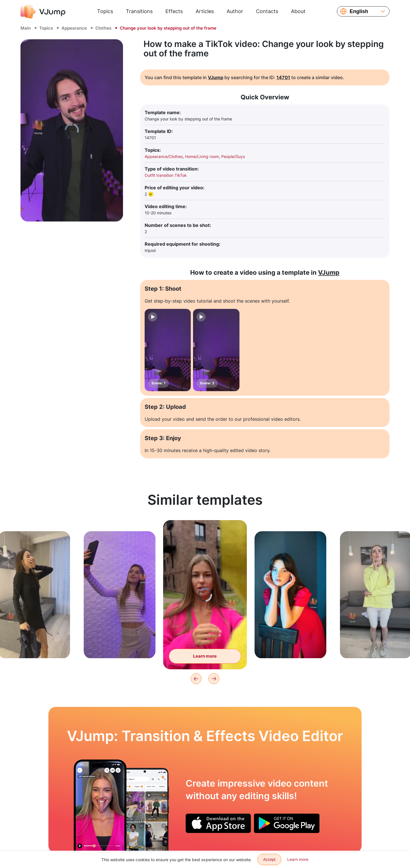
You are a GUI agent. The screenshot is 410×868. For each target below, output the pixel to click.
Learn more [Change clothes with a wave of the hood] (205, 657)
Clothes (103, 28)
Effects (174, 11)
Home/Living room (202, 156)
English (359, 11)
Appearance (74, 28)
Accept (269, 859)
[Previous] (196, 679)
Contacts (267, 11)
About (298, 11)
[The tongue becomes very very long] (100, 806)
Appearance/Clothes (164, 156)
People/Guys (233, 156)
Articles (205, 11)
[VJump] (43, 11)
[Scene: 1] (168, 350)
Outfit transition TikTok (166, 175)
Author (235, 11)
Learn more (298, 859)
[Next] (214, 679)
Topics (105, 11)
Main (26, 28)
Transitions (139, 11)
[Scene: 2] (216, 350)
